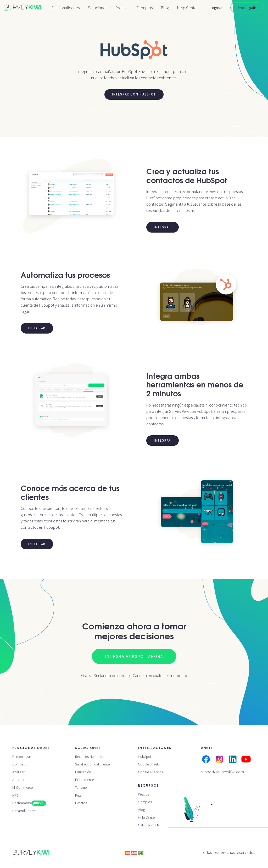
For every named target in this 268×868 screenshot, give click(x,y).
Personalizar (22, 757)
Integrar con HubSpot (134, 94)
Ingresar (217, 8)
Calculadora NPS (151, 825)
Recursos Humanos (90, 757)
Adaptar (18, 780)
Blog (165, 8)
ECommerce (84, 780)
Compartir (20, 764)
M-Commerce (23, 787)
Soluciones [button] (97, 8)
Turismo (81, 787)
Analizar (18, 772)
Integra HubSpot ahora (134, 656)
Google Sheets (149, 764)
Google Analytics (150, 772)
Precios (122, 8)
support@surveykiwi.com (222, 772)
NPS (15, 795)
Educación (83, 772)
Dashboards (29, 803)
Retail (79, 795)
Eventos (81, 803)
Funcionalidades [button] (66, 8)
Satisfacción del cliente (92, 764)
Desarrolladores (24, 811)
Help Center (188, 8)
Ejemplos (145, 8)
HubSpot (145, 757)
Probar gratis (247, 8)
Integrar (163, 227)
